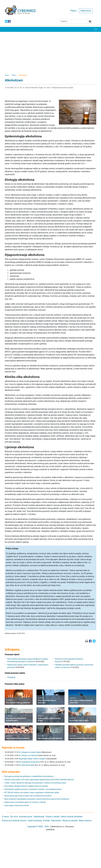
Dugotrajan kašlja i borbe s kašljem (32, 759)
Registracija (86, 11)
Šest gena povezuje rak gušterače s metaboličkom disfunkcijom (29, 776)
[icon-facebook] (9, 21)
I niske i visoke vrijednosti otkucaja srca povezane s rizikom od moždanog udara (35, 783)
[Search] (73, 21)
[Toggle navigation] (96, 29)
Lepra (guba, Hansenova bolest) (17, 805)
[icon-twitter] (6, 21)
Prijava (73, 11)
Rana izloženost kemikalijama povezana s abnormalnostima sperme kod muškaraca (37, 799)
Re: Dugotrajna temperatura (29, 762)
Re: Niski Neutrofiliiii (27, 765)
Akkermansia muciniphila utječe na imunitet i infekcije (25, 802)
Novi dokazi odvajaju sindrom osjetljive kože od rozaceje (26, 786)
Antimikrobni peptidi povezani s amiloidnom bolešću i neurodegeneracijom (33, 789)
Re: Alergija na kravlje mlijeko (30, 752)
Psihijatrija (11, 677)
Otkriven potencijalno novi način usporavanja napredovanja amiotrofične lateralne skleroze (39, 780)
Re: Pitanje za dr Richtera (28, 755)
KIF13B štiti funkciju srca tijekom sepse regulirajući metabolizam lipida (32, 792)
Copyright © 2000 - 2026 (38, 827)
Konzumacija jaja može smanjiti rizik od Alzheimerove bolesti (28, 796)
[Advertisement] (50, 51)
